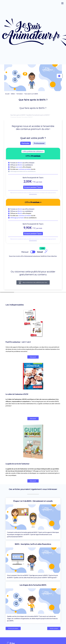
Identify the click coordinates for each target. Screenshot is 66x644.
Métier (13, 94)
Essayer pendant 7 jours (33, 187)
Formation (20, 94)
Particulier (26, 143)
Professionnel (39, 143)
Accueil (7, 94)
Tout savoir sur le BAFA (31, 94)
